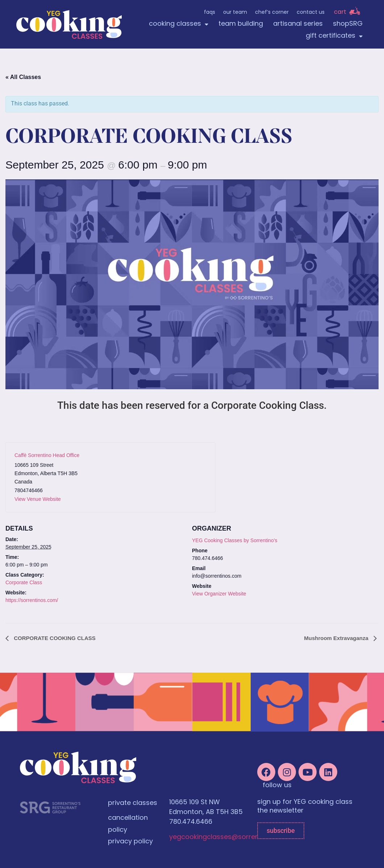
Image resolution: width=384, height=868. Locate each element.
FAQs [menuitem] (210, 13)
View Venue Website (38, 499)
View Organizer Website (219, 594)
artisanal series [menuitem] (298, 24)
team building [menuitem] (241, 24)
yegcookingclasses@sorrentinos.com (230, 837)
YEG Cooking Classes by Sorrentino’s (235, 540)
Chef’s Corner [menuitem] (272, 13)
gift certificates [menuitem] (334, 36)
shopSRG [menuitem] (348, 24)
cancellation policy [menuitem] (128, 824)
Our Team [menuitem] (235, 13)
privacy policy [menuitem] (130, 842)
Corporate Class (24, 582)
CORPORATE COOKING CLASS (54, 638)
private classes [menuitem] (133, 803)
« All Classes (23, 77)
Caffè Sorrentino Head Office (47, 455)
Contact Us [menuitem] (311, 13)
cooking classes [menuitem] (179, 24)
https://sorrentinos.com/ (32, 600)
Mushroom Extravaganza (337, 638)
